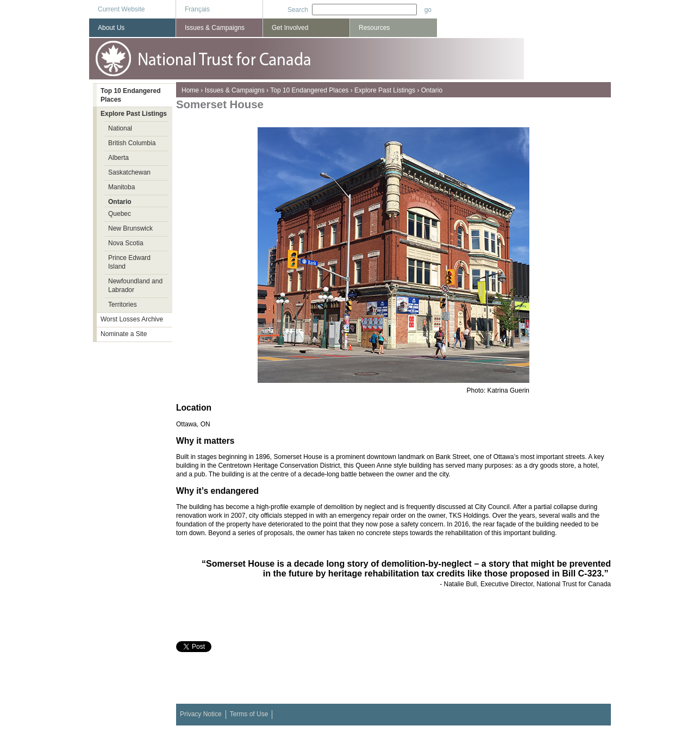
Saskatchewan (129, 172)
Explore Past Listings (385, 90)
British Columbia (132, 143)
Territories (123, 305)
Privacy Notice (201, 714)
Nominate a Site (124, 334)
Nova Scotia (126, 243)
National (120, 128)
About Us (111, 28)
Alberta (118, 158)
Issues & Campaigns (235, 90)
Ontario (432, 90)
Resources (374, 28)
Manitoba (121, 187)
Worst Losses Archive (132, 319)
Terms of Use (249, 714)
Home (190, 90)
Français (197, 9)
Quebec (120, 214)
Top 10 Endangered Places (309, 90)
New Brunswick (130, 228)
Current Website (121, 9)
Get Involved (290, 28)
